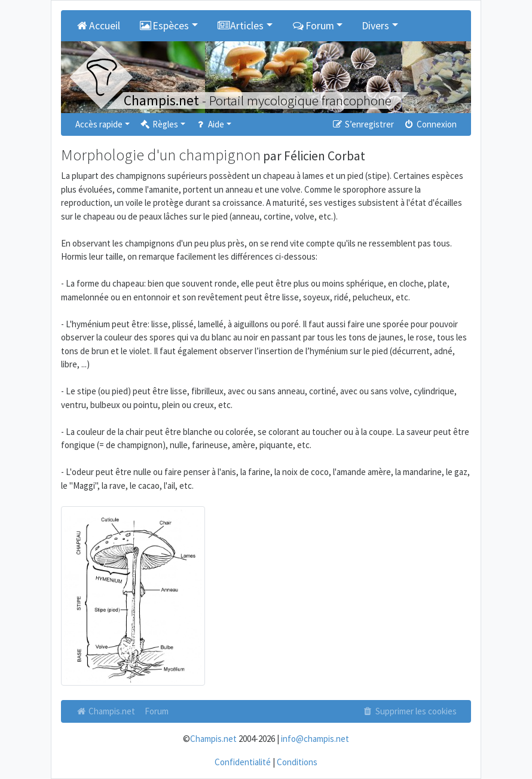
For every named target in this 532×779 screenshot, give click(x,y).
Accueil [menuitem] (98, 26)
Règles (159, 124)
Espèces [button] (164, 26)
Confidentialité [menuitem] (243, 762)
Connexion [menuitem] (430, 124)
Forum (157, 711)
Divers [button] (375, 26)
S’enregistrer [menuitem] (362, 124)
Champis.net (105, 711)
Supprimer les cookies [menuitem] (409, 711)
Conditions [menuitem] (297, 762)
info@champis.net (315, 739)
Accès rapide (99, 124)
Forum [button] (313, 26)
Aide (210, 124)
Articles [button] (241, 26)
